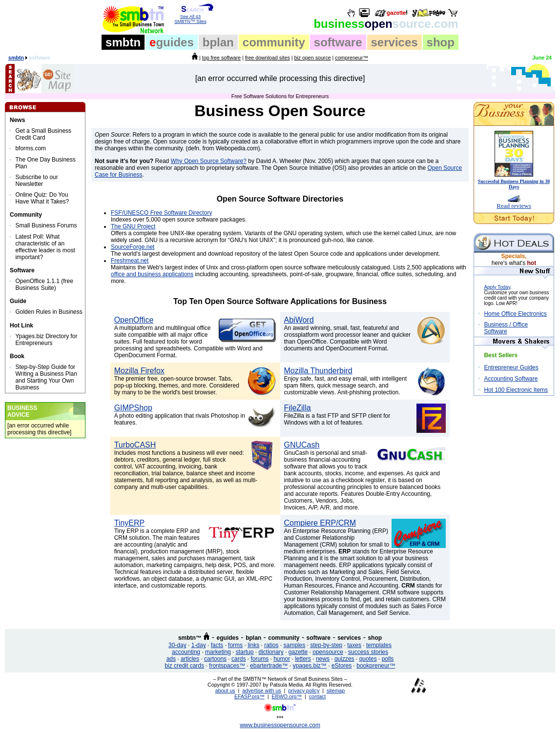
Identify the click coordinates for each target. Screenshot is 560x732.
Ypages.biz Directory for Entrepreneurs (46, 340)
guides (172, 42)
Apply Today (497, 287)
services (394, 42)
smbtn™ (190, 638)
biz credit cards (184, 666)
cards (239, 659)
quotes (368, 659)
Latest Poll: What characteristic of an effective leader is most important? (45, 247)
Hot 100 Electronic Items (516, 390)
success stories (368, 652)
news (323, 659)
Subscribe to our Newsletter (36, 181)
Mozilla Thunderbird (318, 371)
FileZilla (298, 408)
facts (217, 645)
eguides (228, 638)
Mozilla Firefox (139, 371)
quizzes (344, 659)
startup (245, 652)
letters (303, 659)
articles (190, 659)
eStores (342, 666)
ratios (271, 645)
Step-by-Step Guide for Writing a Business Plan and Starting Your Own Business (46, 377)
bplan (218, 42)
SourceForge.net (133, 247)
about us (225, 691)
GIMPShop (133, 408)
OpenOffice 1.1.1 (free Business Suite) (44, 285)
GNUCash (302, 445)
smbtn (123, 42)
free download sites (268, 58)
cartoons (215, 659)
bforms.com (31, 148)
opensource (328, 652)
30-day (177, 645)
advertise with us (261, 691)
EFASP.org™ (249, 696)
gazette (298, 652)
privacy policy (304, 691)
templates (379, 645)
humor (282, 659)
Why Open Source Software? (209, 161)
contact (317, 696)
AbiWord (299, 320)
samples (295, 645)
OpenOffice (134, 320)
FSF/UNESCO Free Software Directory (161, 213)
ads (171, 659)
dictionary (271, 652)
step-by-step (326, 645)
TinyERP (130, 523)
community (274, 42)
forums (259, 659)
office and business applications (152, 274)
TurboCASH (135, 445)
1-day (199, 645)
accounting (186, 652)
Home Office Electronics (515, 314)
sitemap (336, 691)
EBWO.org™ (287, 696)
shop (441, 42)
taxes (354, 645)
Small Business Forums (46, 225)
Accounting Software (511, 379)
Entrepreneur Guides (511, 367)
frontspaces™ (227, 666)
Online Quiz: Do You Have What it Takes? (42, 198)
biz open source (312, 58)
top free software (221, 58)
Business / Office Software (506, 328)
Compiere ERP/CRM (320, 523)
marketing (218, 652)
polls (388, 659)
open (386, 24)
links (253, 645)
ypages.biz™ (310, 666)
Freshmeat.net (130, 261)
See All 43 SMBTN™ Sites (191, 17)
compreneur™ (352, 58)
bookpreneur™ (376, 666)
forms (235, 645)
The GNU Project (133, 226)
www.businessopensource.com (280, 725)
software (338, 42)
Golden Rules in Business (49, 312)
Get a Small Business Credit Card (43, 134)
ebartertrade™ (269, 666)
